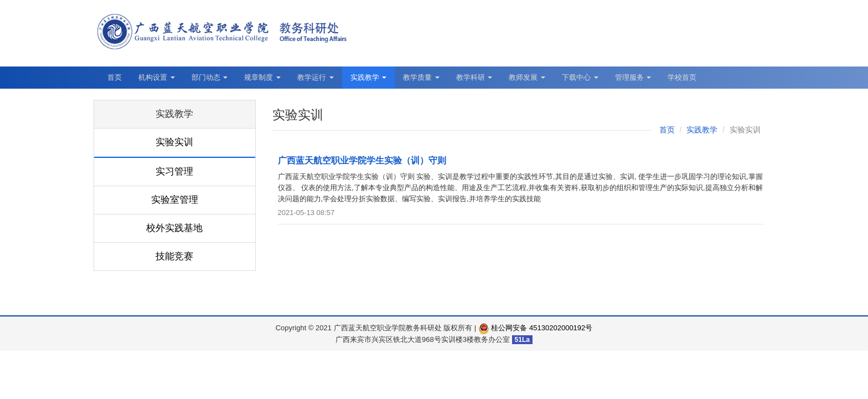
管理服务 (633, 77)
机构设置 (157, 77)
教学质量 (421, 77)
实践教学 (369, 77)
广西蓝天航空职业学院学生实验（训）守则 (362, 160)
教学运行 (316, 77)
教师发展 (527, 77)
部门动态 (210, 77)
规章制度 (262, 77)
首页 (115, 77)
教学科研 (474, 77)
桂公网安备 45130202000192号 (535, 328)
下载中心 (580, 77)
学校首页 (682, 77)
